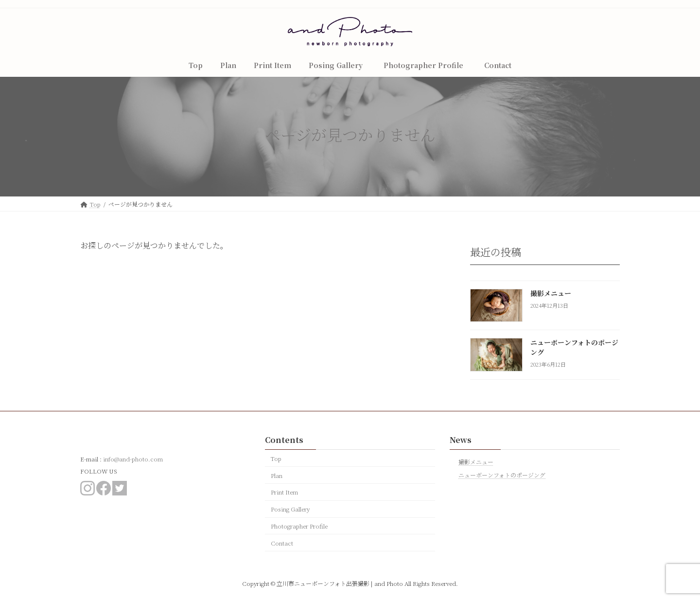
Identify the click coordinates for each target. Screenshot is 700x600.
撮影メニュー (551, 293)
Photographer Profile (302, 526)
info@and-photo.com (133, 459)
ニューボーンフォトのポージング (574, 348)
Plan (277, 475)
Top (276, 458)
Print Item (284, 492)
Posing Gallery (290, 509)
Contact (282, 543)
